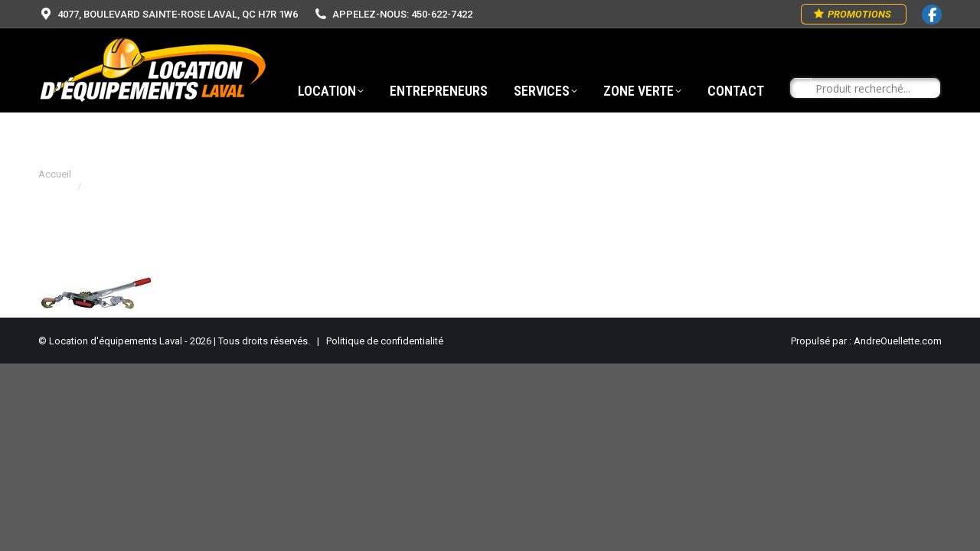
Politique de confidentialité (385, 341)
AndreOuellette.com (898, 341)
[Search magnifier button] (801, 89)
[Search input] (872, 89)
